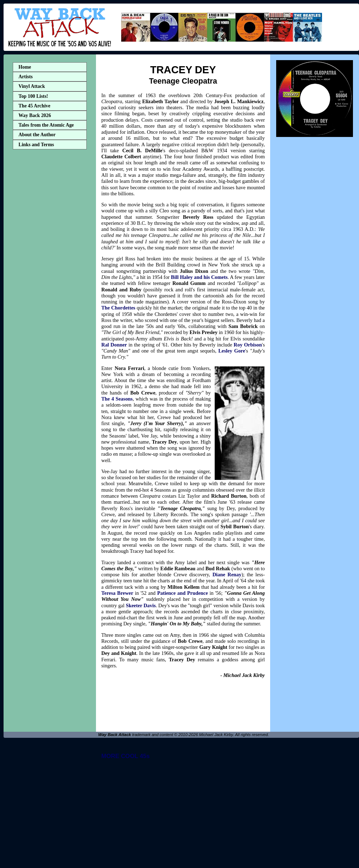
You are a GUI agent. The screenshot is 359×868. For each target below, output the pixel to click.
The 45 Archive (34, 106)
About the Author (37, 135)
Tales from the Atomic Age (46, 125)
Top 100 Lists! (33, 96)
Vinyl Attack (32, 86)
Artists (26, 77)
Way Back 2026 (35, 115)
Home (25, 67)
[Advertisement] (50, 264)
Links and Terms (36, 145)
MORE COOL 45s (125, 756)
